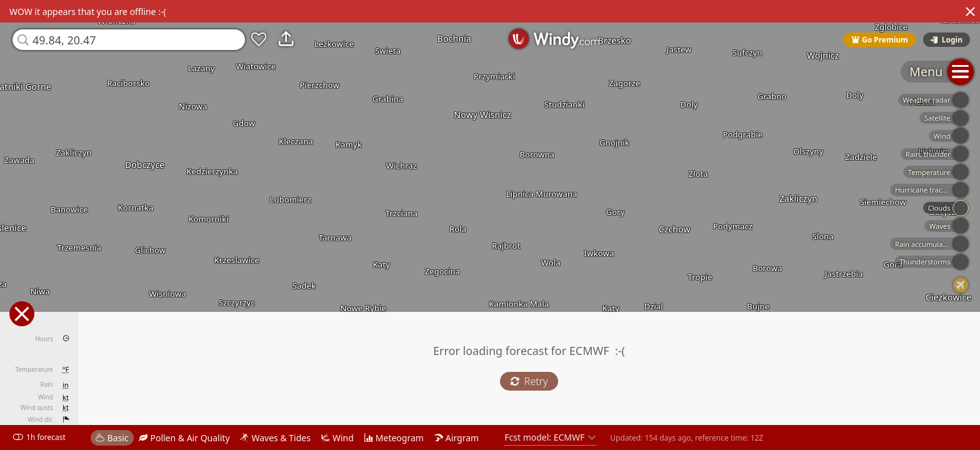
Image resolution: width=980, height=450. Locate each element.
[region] (490, 225)
